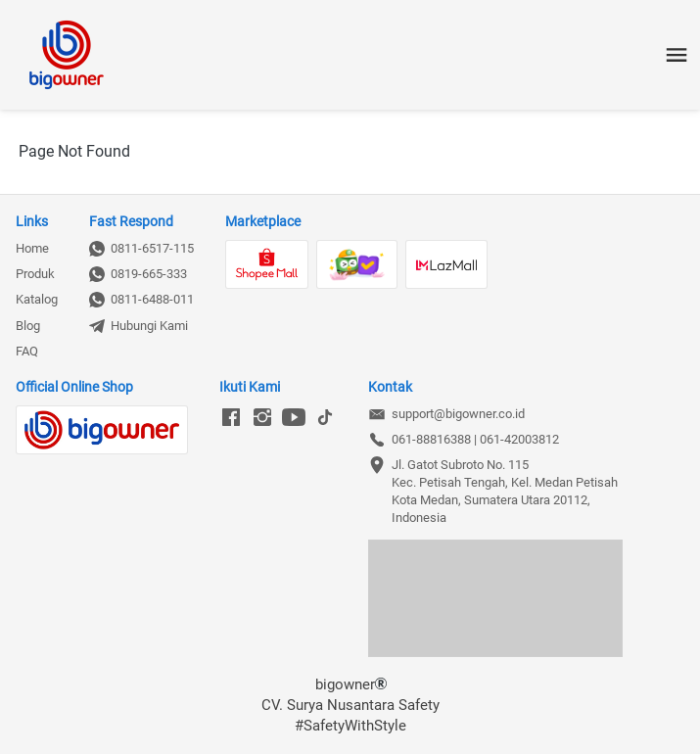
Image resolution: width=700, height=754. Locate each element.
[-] (231, 418)
